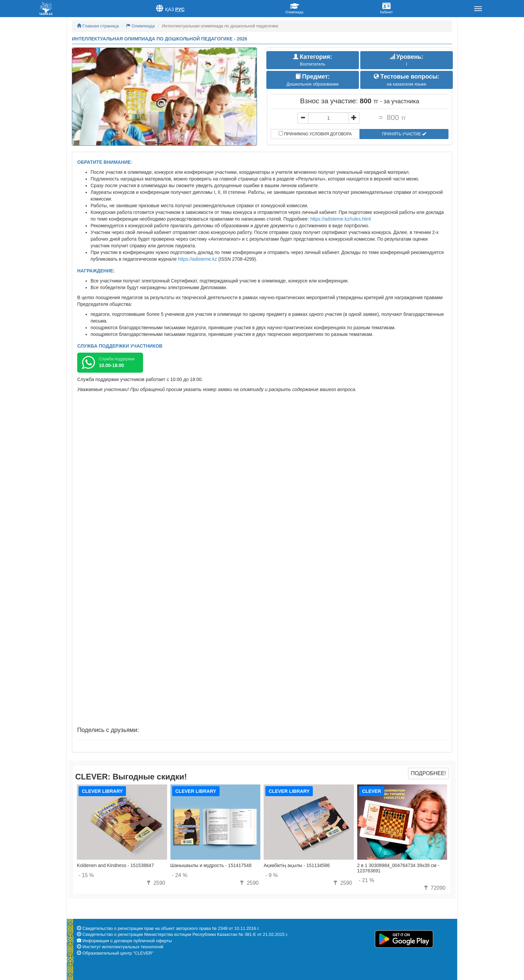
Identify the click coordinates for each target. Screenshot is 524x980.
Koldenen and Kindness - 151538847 (115, 865)
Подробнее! (428, 773)
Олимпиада (141, 26)
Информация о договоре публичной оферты (127, 941)
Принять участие (404, 134)
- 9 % (272, 875)
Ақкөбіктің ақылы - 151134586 (297, 865)
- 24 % (180, 875)
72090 (434, 888)
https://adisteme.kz (198, 259)
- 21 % (367, 880)
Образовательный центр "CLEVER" (118, 953)
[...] (329, 118)
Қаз (170, 9)
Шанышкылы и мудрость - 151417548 (211, 865)
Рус (180, 9)
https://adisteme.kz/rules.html (340, 219)
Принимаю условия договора (315, 134)
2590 (155, 883)
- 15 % (86, 875)
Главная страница (98, 26)
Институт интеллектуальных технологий (123, 947)
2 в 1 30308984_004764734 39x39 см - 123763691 (398, 868)
